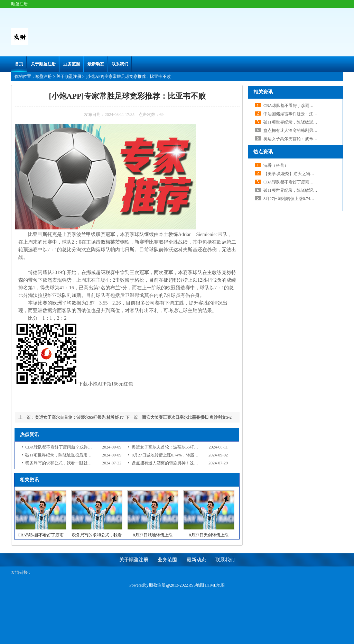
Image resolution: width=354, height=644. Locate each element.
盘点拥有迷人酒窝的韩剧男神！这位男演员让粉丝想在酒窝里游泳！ (194, 463)
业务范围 (72, 64)
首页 (19, 64)
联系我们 (120, 64)
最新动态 (96, 64)
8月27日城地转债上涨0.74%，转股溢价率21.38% (176, 455)
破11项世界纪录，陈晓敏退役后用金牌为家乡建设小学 (75, 455)
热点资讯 (263, 152)
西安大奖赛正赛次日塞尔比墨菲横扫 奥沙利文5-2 (187, 417)
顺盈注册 (44, 76)
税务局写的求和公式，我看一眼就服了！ (63, 463)
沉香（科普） (276, 165)
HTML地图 (215, 585)
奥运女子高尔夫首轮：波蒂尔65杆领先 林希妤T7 (79, 417)
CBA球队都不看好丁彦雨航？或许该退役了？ (67, 447)
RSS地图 (196, 585)
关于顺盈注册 (43, 64)
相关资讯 (263, 92)
